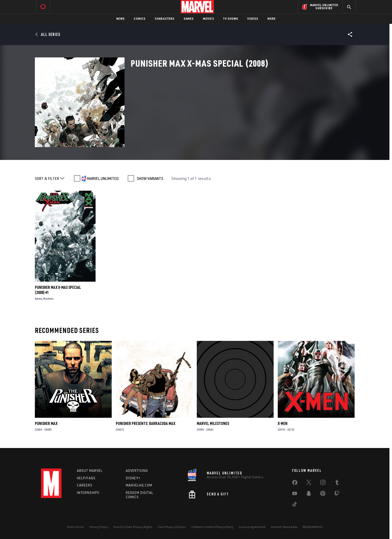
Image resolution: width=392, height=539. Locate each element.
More (272, 19)
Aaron (38, 298)
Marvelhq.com (139, 485)
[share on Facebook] (295, 484)
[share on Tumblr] (337, 483)
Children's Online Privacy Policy (212, 527)
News (121, 19)
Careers (85, 485)
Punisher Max (46, 423)
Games (189, 19)
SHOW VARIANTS (150, 178)
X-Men (283, 423)
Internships (88, 493)
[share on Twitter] (309, 483)
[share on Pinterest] (323, 494)
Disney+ (133, 478)
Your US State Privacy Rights (133, 527)
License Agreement (252, 527)
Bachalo (48, 298)
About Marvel (90, 471)
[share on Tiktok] (295, 505)
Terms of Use (75, 527)
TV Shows (231, 19)
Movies (208, 19)
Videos (253, 19)
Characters (165, 19)
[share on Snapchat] (309, 494)
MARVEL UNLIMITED (103, 178)
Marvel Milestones (213, 423)
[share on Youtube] (295, 494)
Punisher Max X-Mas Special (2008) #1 (58, 290)
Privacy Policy (99, 527)
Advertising (137, 471)
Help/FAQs (86, 478)
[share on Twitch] (337, 494)
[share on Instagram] (323, 483)
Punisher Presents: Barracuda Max (146, 423)
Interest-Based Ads (284, 527)
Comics (140, 19)
